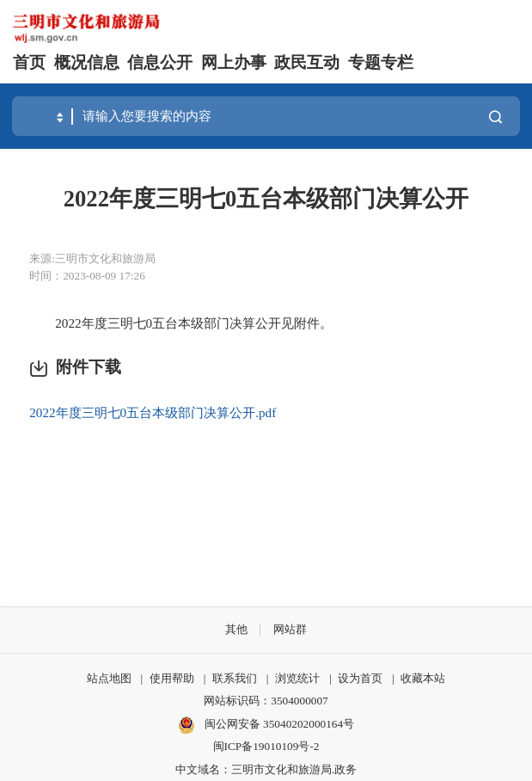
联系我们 (235, 678)
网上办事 (234, 62)
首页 (29, 62)
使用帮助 (172, 678)
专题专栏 (381, 62)
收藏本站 (423, 678)
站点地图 (109, 678)
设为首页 (360, 678)
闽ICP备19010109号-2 (266, 746)
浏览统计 (297, 678)
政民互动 (307, 62)
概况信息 (87, 62)
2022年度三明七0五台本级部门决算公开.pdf (153, 412)
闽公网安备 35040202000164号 (266, 725)
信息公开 (160, 62)
